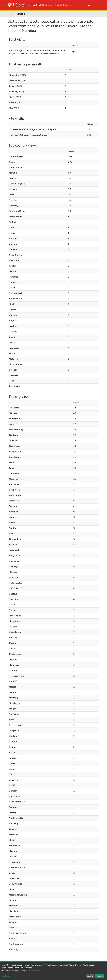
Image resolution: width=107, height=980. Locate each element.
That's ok (99, 976)
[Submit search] (89, 5)
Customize (6, 976)
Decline (90, 976)
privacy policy (34, 971)
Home (10, 14)
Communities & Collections (40, 5)
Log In (95, 5)
